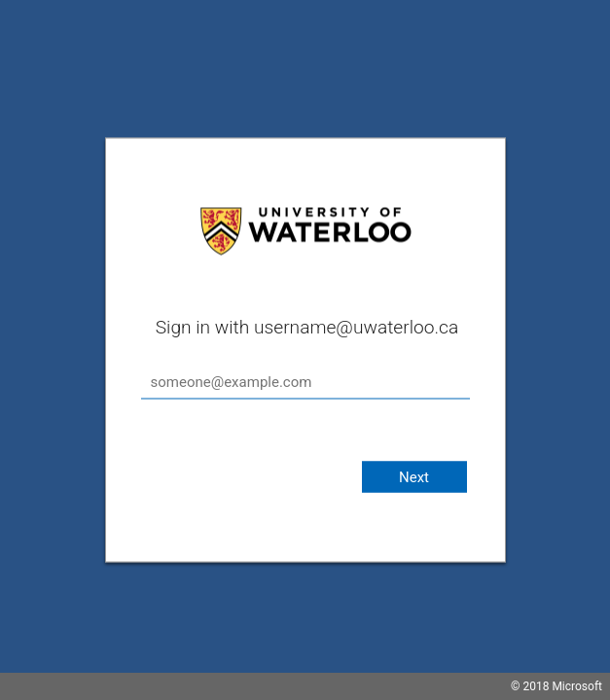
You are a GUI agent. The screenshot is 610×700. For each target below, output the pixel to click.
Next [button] (414, 477)
